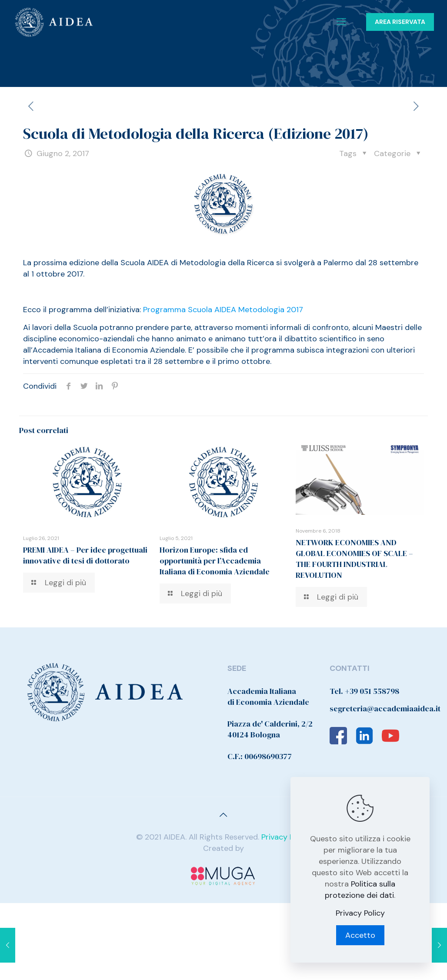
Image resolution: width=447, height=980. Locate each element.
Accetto (360, 935)
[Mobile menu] (341, 22)
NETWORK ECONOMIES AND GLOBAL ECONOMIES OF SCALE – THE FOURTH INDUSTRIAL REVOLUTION (354, 559)
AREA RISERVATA (400, 22)
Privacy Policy (286, 837)
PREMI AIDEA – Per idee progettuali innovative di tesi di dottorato (85, 555)
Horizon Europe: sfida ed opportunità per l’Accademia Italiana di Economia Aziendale (215, 561)
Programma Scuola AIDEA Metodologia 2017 (223, 310)
